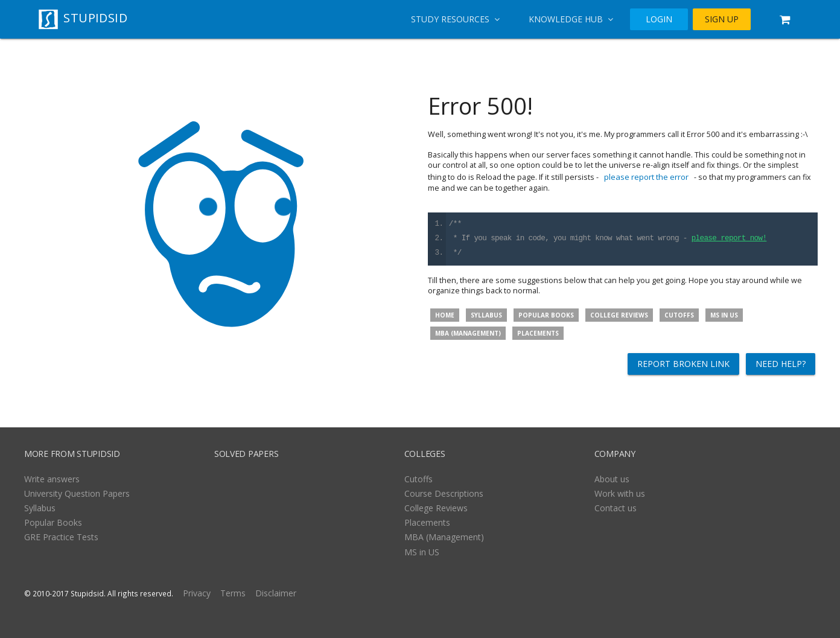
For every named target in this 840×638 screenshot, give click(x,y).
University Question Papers (77, 493)
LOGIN (659, 19)
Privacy (197, 593)
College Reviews (619, 315)
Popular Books (546, 315)
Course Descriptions (444, 493)
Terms (233, 593)
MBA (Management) (468, 333)
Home (445, 315)
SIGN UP (722, 19)
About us (612, 479)
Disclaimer (276, 593)
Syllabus (486, 315)
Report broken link (683, 364)
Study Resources (455, 19)
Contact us (616, 508)
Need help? (781, 364)
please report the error (646, 177)
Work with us (620, 493)
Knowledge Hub (571, 19)
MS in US (724, 315)
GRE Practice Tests (61, 537)
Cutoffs (679, 315)
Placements (538, 333)
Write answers (52, 479)
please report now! (729, 239)
